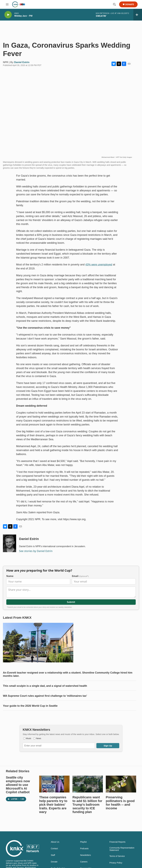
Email (80, 576)
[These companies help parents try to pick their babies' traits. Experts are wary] (54, 784)
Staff (53, 855)
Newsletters (85, 855)
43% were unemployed (99, 265)
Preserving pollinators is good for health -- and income (120, 803)
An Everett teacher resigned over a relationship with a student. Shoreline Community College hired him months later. (68, 674)
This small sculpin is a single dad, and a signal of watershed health (45, 686)
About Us (55, 842)
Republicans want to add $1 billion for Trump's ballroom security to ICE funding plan (87, 805)
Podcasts (84, 849)
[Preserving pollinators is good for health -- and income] (121, 784)
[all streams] (138, 15)
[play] (8, 15)
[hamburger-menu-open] (7, 4)
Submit (71, 602)
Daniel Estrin (22, 62)
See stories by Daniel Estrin (36, 551)
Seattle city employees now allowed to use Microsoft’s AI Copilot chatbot (18, 785)
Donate (130, 4)
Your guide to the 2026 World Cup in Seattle (30, 706)
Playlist (83, 842)
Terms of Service (117, 856)
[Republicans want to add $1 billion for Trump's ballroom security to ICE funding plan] (88, 784)
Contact (54, 849)
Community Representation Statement (122, 849)
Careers (84, 862)
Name (10, 576)
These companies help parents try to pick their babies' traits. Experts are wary (53, 805)
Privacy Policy (116, 863)
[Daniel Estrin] (10, 543)
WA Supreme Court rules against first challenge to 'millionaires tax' (45, 696)
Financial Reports (117, 842)
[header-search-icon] (114, 4)
